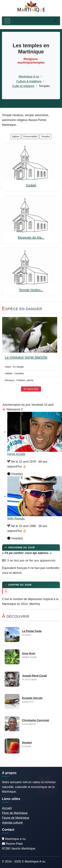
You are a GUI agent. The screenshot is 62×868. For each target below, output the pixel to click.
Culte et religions (23, 86)
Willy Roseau (16, 519)
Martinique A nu (29, 77)
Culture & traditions (29, 81)
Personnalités (30, 136)
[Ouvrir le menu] (7, 21)
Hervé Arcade (16, 454)
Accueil (7, 808)
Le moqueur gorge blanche (26, 357)
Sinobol (27, 743)
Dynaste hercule (32, 698)
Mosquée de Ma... (31, 237)
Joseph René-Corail (34, 676)
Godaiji (31, 185)
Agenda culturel (12, 823)
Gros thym (29, 653)
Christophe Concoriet (36, 720)
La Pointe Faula (32, 631)
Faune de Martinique (16, 818)
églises (16, 136)
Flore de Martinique (15, 813)
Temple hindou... (31, 290)
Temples (45, 136)
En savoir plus (31, 389)
